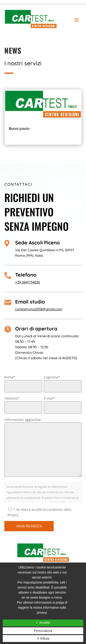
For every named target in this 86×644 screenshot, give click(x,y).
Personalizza (43, 631)
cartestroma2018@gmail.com (39, 309)
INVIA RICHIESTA (29, 526)
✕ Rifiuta (43, 639)
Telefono (26, 275)
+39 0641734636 (28, 282)
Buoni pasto (19, 128)
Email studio (30, 302)
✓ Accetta (43, 623)
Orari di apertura (36, 329)
